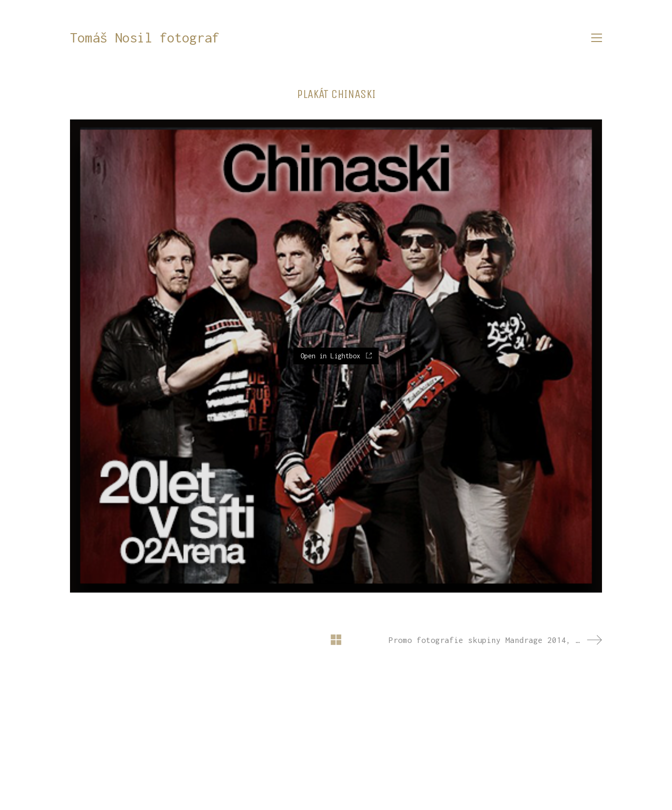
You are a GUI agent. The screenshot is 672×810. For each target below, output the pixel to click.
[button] (597, 38)
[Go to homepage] (145, 38)
